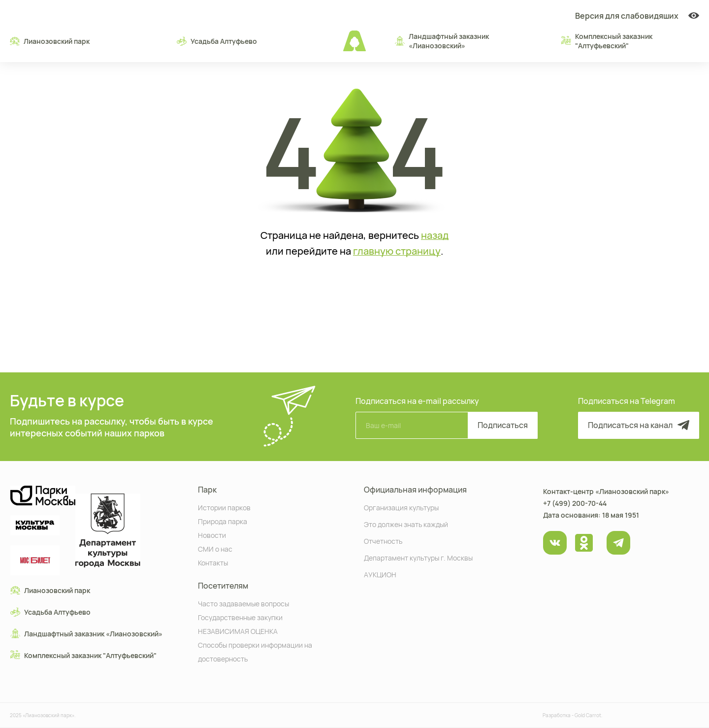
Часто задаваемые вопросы (243, 603)
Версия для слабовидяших (637, 16)
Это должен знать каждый (406, 524)
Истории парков (224, 507)
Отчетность (383, 541)
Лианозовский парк (50, 41)
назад (435, 235)
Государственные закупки (240, 617)
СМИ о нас (215, 548)
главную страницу (397, 251)
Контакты (213, 562)
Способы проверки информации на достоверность (255, 651)
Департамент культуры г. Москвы (418, 557)
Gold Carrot (588, 715)
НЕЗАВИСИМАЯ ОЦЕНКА (238, 631)
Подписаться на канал (639, 425)
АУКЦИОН (380, 574)
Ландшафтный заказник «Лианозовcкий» (442, 41)
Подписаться (503, 425)
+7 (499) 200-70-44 (575, 503)
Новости (212, 535)
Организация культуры (401, 507)
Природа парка (223, 521)
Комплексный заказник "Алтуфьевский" (607, 41)
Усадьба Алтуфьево (217, 41)
